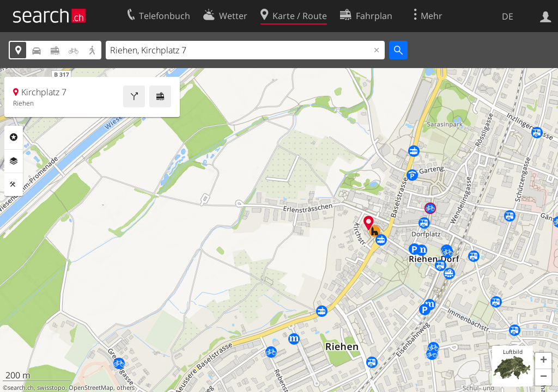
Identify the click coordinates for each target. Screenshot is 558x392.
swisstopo (51, 388)
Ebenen (14, 161)
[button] (543, 361)
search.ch (21, 388)
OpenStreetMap (91, 388)
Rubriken (14, 137)
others (126, 388)
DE (508, 16)
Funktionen (14, 185)
